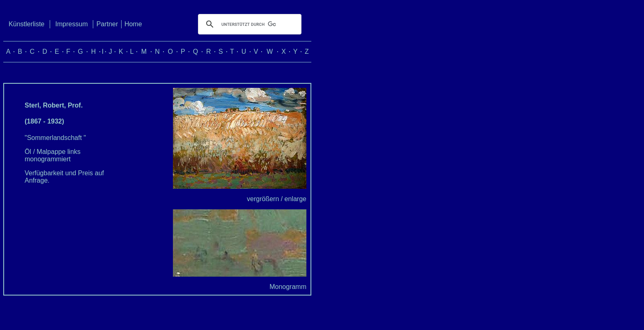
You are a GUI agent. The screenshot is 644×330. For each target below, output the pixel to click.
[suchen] (248, 24)
